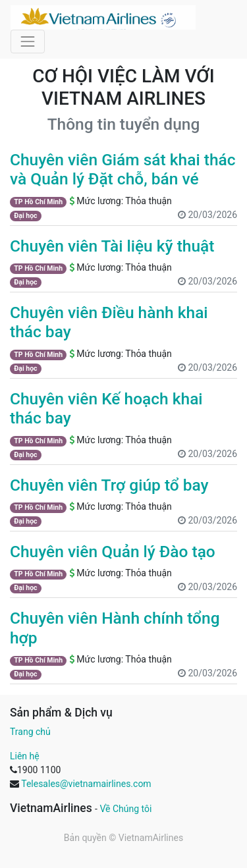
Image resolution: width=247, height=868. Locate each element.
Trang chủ (30, 732)
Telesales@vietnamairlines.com (86, 784)
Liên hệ (25, 756)
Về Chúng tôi (125, 809)
